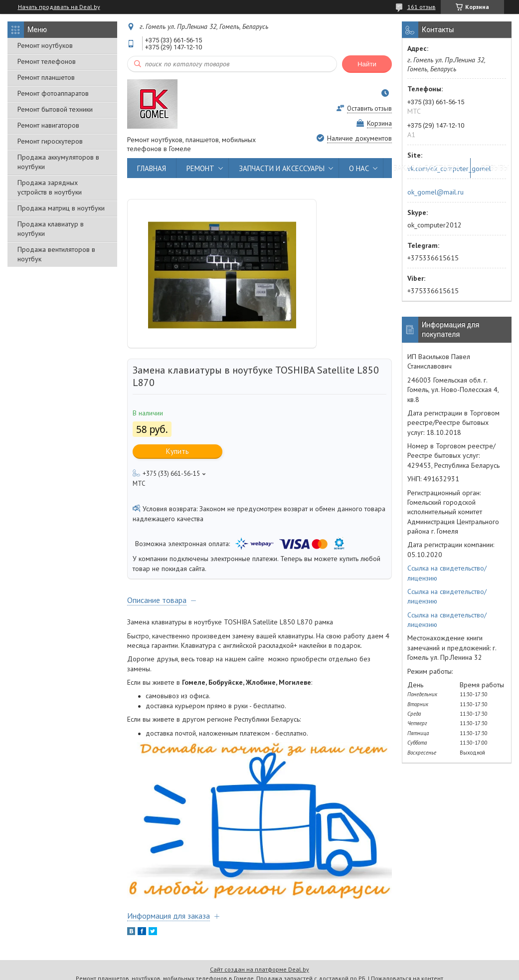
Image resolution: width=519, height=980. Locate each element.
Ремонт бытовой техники (55, 109)
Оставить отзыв (369, 108)
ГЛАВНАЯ (152, 168)
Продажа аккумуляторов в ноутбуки (58, 162)
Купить (177, 451)
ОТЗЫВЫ (495, 168)
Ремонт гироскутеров (50, 141)
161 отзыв (422, 7)
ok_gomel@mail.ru (435, 192)
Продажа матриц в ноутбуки (61, 208)
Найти (367, 64)
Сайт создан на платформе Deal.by (259, 969)
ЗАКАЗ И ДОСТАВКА (427, 168)
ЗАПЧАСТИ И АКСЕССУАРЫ (282, 168)
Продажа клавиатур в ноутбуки (51, 229)
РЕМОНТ (200, 168)
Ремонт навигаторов (48, 125)
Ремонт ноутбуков (45, 45)
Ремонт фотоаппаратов (53, 93)
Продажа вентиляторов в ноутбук (56, 254)
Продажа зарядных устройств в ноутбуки (50, 187)
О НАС (359, 168)
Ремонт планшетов (46, 77)
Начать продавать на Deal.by (59, 7)
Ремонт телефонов (47, 61)
